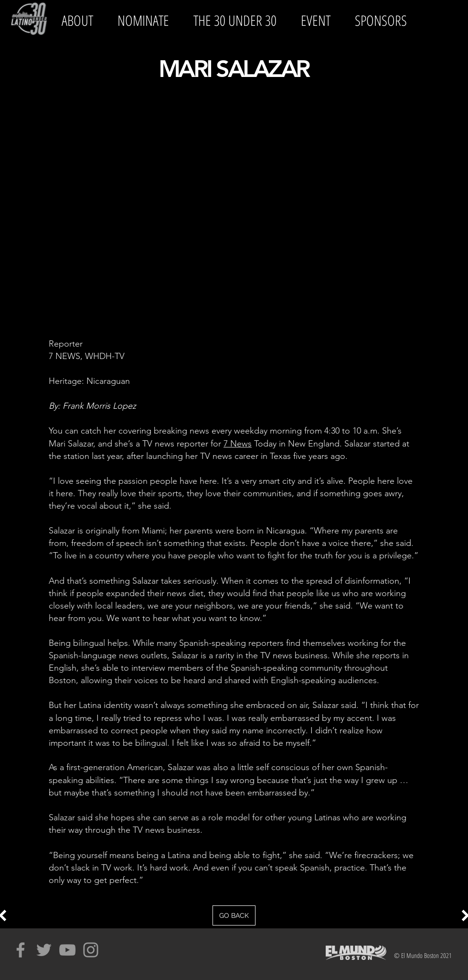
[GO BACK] (234, 915)
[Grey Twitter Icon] (44, 950)
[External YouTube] (234, 212)
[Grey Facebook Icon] (21, 950)
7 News (238, 444)
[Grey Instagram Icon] (91, 950)
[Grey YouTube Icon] (67, 950)
